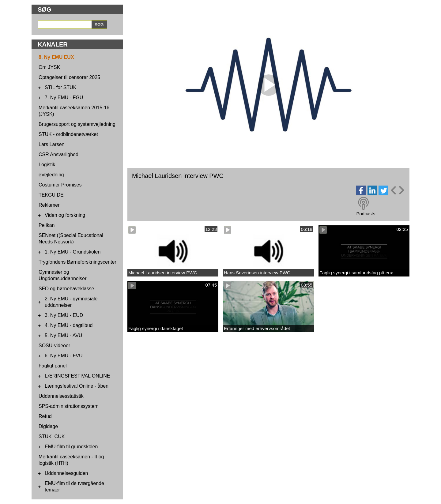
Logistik (47, 165)
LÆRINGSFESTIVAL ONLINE (77, 376)
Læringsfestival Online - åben (77, 386)
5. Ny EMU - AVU (63, 335)
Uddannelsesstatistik (61, 396)
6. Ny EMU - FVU (64, 356)
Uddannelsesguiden (66, 473)
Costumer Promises (60, 185)
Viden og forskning (65, 215)
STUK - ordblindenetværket (68, 134)
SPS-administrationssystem (69, 406)
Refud (45, 416)
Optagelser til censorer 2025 (69, 77)
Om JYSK (49, 67)
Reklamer (49, 205)
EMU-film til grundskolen (71, 447)
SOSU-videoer (54, 346)
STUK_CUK (52, 436)
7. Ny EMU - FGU (64, 98)
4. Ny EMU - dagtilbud (69, 325)
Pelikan (47, 225)
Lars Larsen (52, 144)
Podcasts (366, 214)
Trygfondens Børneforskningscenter (77, 262)
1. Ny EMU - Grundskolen (73, 252)
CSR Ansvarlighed (58, 154)
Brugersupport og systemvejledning (77, 124)
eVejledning (51, 175)
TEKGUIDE (51, 195)
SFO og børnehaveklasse (66, 289)
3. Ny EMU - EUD (64, 315)
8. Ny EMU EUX (56, 57)
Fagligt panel (53, 366)
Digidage (48, 426)
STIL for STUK (60, 87)
